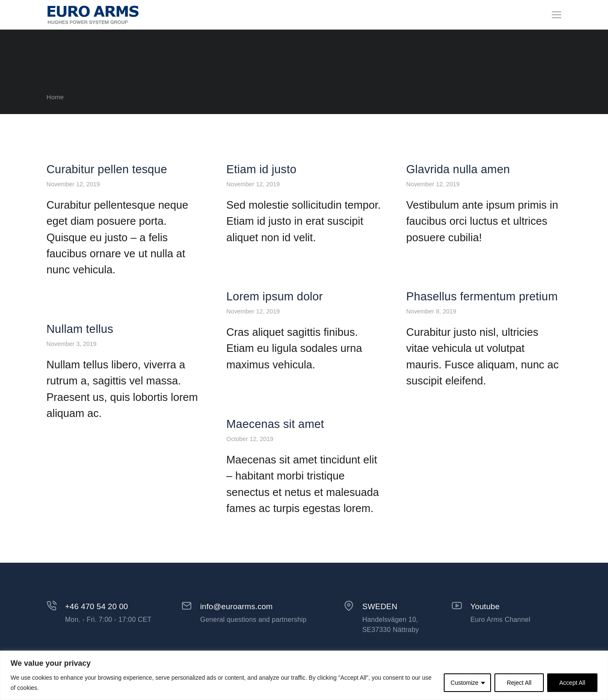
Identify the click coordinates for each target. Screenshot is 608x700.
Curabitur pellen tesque (107, 190)
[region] (304, 675)
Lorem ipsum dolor (275, 317)
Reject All (519, 683)
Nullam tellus (80, 350)
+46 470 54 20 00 (96, 628)
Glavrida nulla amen (458, 190)
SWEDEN (380, 628)
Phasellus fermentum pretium (482, 317)
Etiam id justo (261, 190)
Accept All (572, 683)
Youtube (485, 628)
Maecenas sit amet (275, 445)
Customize (464, 683)
